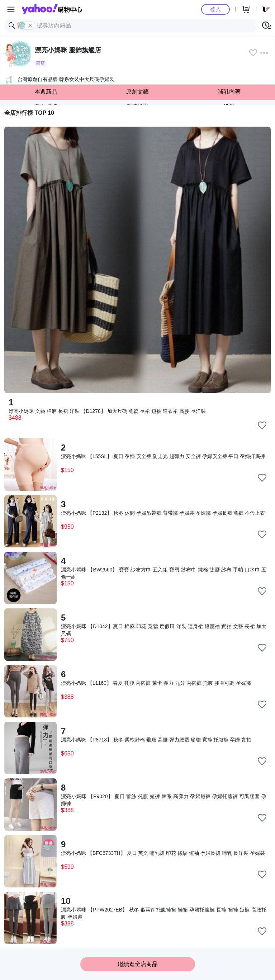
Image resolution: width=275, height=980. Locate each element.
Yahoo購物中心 (52, 9)
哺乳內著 (229, 92)
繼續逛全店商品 (138, 964)
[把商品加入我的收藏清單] (262, 425)
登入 (215, 9)
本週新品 (46, 92)
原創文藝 (137, 92)
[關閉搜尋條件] (30, 25)
